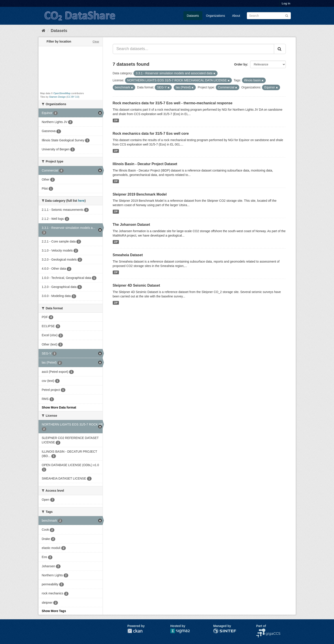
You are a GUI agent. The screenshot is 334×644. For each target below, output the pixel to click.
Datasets (193, 16)
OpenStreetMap (62, 93)
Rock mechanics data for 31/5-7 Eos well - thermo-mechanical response (173, 103)
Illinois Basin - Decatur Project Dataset (145, 164)
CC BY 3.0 (73, 97)
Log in (286, 3)
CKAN (135, 631)
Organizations (216, 16)
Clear (96, 42)
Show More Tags (54, 611)
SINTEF (219, 631)
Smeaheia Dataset (128, 255)
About (236, 16)
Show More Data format (59, 407)
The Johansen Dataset (131, 225)
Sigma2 (184, 631)
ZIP (116, 120)
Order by (241, 64)
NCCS (261, 631)
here (81, 201)
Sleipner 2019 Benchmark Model (140, 194)
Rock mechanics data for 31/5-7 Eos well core (151, 133)
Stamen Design (57, 97)
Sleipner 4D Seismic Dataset (136, 285)
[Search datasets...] (193, 49)
